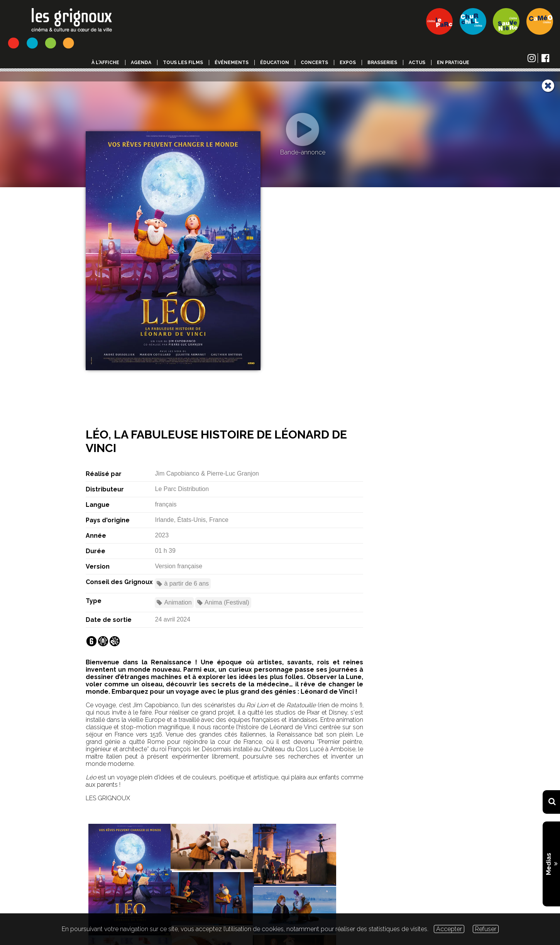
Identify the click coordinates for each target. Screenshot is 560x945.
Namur (181, 335)
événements (232, 63)
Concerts (314, 63)
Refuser (486, 929)
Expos (348, 63)
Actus (417, 63)
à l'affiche (105, 63)
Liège (153, 335)
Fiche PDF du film (245, 839)
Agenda (141, 63)
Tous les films (183, 63)
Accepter (449, 929)
